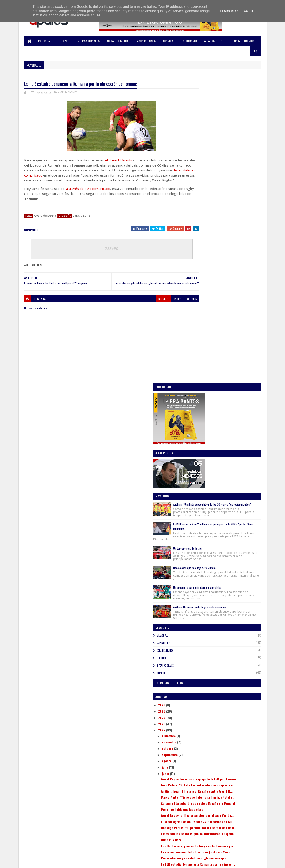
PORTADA (44, 41)
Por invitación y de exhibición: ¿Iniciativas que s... (227, 627)
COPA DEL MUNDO (118, 41)
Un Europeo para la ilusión (224, 257)
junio (202, 499)
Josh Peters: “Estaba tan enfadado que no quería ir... (227, 517)
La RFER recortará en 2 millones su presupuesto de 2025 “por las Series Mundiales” (231, 232)
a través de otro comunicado (88, 194)
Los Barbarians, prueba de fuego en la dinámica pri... (225, 607)
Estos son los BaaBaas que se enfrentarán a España (229, 591)
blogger (146, 306)
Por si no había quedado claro (219, 554)
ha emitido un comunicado (72, 175)
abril (202, 672)
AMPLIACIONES (147, 41)
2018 (198, 718)
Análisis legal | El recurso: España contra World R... (226, 526)
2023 (199, 450)
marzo (203, 679)
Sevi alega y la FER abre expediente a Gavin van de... (227, 656)
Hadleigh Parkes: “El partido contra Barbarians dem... (223, 582)
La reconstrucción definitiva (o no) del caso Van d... (228, 617)
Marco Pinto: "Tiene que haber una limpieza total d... (228, 536)
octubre (204, 474)
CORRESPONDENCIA (242, 41)
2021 (198, 699)
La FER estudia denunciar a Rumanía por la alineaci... (228, 637)
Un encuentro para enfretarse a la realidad (234, 302)
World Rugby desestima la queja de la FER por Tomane (227, 507)
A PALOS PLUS (213, 41)
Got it (249, 11)
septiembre (207, 480)
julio (202, 493)
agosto (204, 487)
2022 (199, 456)
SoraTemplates (45, 862)
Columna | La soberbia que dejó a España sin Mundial (229, 546)
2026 (199, 431)
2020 (199, 705)
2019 (198, 712)
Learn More (230, 11)
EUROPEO (63, 41)
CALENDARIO (189, 41)
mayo (202, 666)
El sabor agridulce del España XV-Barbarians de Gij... (229, 572)
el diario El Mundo (119, 161)
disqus (160, 306)
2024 (199, 443)
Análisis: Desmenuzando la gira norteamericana (227, 327)
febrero (204, 685)
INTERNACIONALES (88, 41)
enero (203, 691)
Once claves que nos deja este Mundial (231, 279)
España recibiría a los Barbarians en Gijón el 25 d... (229, 647)
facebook (174, 306)
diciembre (206, 462)
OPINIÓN (168, 41)
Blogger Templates (83, 862)
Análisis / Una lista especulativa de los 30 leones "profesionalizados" (233, 203)
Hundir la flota (208, 599)
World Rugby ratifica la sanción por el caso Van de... (228, 562)
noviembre (206, 468)
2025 (199, 437)
